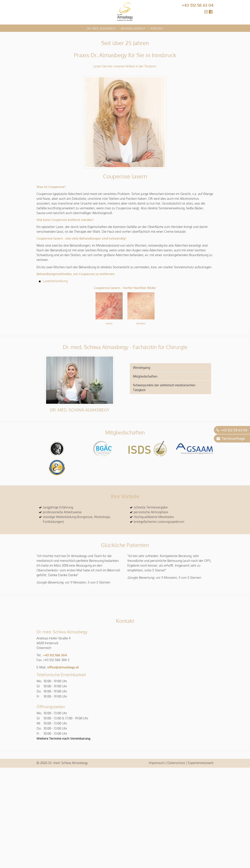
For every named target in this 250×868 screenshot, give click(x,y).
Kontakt (157, 28)
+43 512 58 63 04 (198, 5)
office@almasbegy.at (63, 767)
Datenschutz (176, 863)
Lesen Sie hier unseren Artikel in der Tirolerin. (125, 66)
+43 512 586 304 (55, 755)
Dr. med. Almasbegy (101, 28)
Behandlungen (132, 28)
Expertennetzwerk (201, 863)
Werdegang (142, 367)
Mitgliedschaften (145, 376)
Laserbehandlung (55, 281)
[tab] (170, 367)
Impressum (157, 863)
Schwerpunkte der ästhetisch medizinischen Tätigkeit (164, 387)
